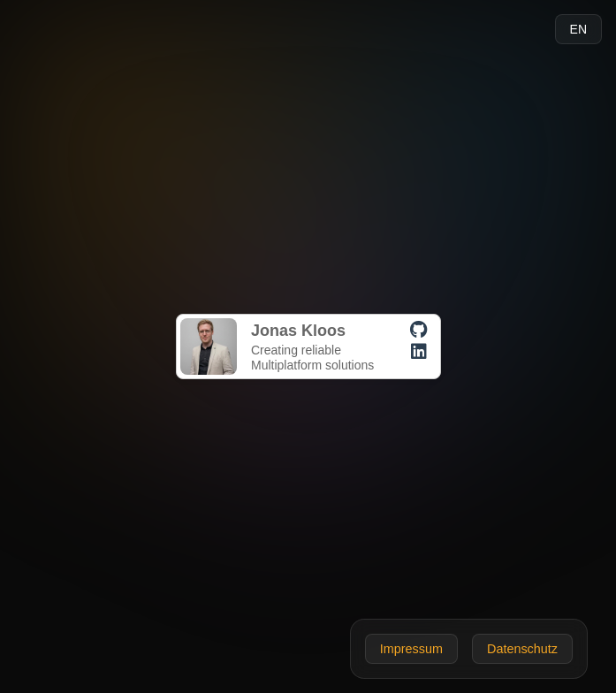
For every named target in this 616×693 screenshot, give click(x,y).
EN (578, 29)
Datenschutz (522, 649)
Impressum (411, 649)
